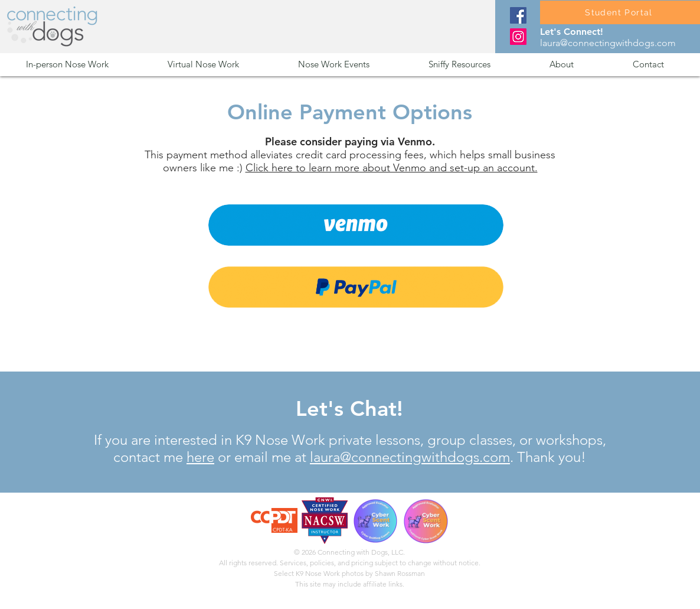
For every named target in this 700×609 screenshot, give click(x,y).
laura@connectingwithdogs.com (608, 43)
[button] (88, 64)
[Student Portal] (620, 12)
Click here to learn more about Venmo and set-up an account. (392, 168)
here (200, 457)
